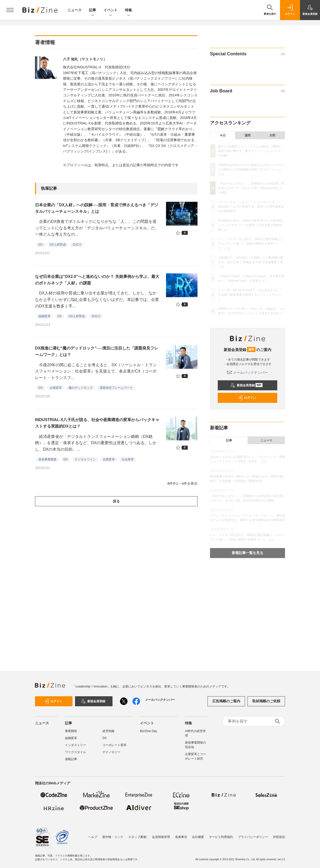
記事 (92, 10)
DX (41, 245)
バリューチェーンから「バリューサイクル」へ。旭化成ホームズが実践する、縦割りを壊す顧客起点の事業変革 (251, 207)
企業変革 (56, 388)
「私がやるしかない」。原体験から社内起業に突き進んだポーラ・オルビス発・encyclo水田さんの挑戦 (251, 188)
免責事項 (181, 837)
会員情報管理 (161, 837)
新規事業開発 (47, 459)
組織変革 (44, 316)
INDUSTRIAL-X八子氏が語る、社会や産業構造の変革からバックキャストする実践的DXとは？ (97, 423)
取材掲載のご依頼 (266, 701)
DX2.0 (77, 245)
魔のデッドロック (81, 388)
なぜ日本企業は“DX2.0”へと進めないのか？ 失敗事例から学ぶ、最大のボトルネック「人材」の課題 (97, 280)
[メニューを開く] (10, 10)
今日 (223, 135)
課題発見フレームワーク (116, 388)
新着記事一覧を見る (247, 553)
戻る (116, 501)
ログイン (247, 398)
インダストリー (75, 745)
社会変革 (128, 459)
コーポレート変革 (114, 745)
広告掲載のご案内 (226, 701)
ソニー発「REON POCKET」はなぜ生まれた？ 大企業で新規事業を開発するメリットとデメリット (251, 295)
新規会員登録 (246, 385)
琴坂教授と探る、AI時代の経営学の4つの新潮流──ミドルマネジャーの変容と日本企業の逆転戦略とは (250, 225)
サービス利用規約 (221, 837)
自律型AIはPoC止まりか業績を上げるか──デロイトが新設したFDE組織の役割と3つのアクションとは (251, 169)
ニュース (74, 10)
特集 (128, 10)
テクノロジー (111, 752)
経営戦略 (108, 731)
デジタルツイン (85, 459)
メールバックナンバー (247, 373)
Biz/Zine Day (148, 731)
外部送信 (279, 837)
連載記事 (71, 759)
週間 (247, 135)
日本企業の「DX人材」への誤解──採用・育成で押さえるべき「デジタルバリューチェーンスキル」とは (97, 208)
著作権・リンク (113, 837)
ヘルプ (93, 837)
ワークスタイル (75, 752)
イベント (110, 10)
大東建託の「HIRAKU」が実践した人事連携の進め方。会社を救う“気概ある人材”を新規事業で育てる (251, 262)
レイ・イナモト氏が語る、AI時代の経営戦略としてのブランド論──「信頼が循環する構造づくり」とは (251, 244)
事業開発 (71, 731)
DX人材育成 (58, 245)
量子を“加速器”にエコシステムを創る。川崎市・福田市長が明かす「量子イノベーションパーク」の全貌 (251, 151)
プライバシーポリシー (253, 837)
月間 (272, 135)
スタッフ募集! (138, 837)
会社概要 (198, 837)
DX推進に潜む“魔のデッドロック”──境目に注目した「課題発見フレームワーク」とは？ (97, 351)
